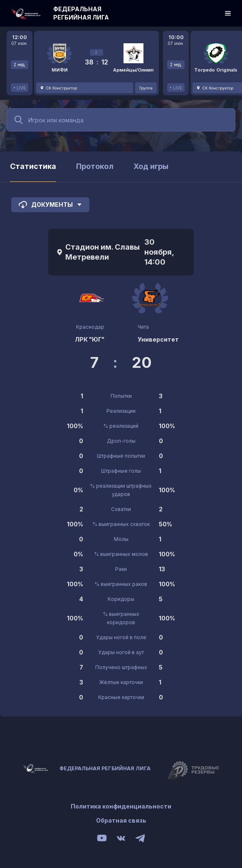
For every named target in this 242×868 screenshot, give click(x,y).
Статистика (33, 166)
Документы (50, 205)
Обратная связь (121, 820)
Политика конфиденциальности (121, 806)
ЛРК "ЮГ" (90, 339)
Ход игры (151, 166)
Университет (158, 339)
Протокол (95, 166)
